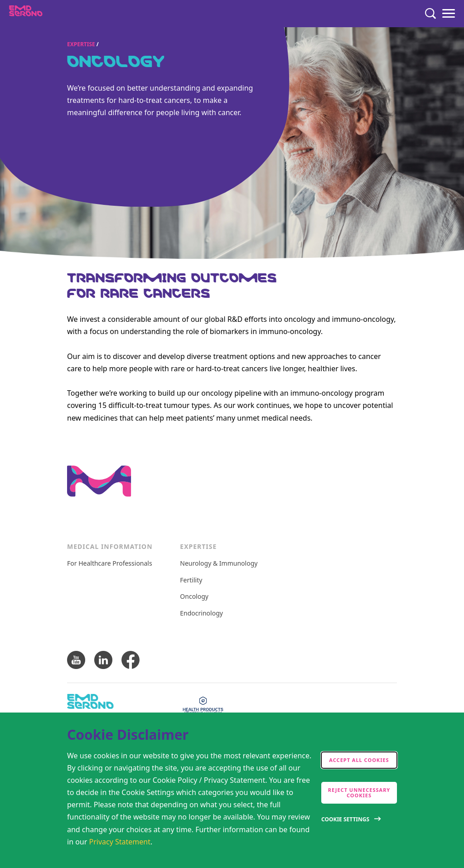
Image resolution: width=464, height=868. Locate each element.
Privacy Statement (120, 842)
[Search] (430, 14)
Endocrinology (201, 613)
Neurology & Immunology (219, 564)
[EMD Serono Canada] (44, 14)
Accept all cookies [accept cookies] (359, 760)
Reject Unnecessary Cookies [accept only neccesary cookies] (359, 793)
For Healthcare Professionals (110, 564)
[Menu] (449, 14)
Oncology (194, 597)
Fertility (191, 580)
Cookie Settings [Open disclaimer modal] (345, 819)
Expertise (81, 44)
